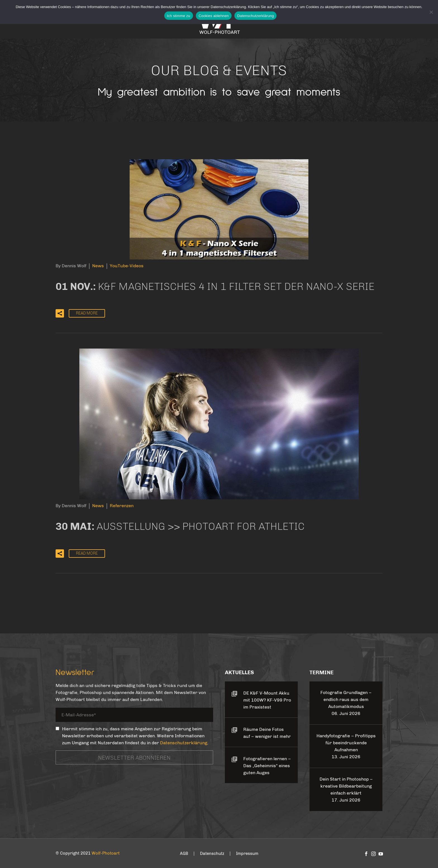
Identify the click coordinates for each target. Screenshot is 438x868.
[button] (60, 313)
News (98, 266)
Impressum (247, 854)
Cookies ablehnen (214, 16)
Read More (87, 313)
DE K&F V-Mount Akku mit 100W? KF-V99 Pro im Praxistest (267, 700)
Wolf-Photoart (106, 853)
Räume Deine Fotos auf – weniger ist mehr (267, 733)
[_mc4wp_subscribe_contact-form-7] (57, 728)
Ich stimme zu (179, 16)
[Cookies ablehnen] (431, 12)
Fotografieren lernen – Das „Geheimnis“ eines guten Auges (267, 766)
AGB (184, 854)
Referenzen (122, 506)
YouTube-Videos (127, 266)
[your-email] (134, 716)
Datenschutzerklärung (184, 743)
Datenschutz (212, 854)
